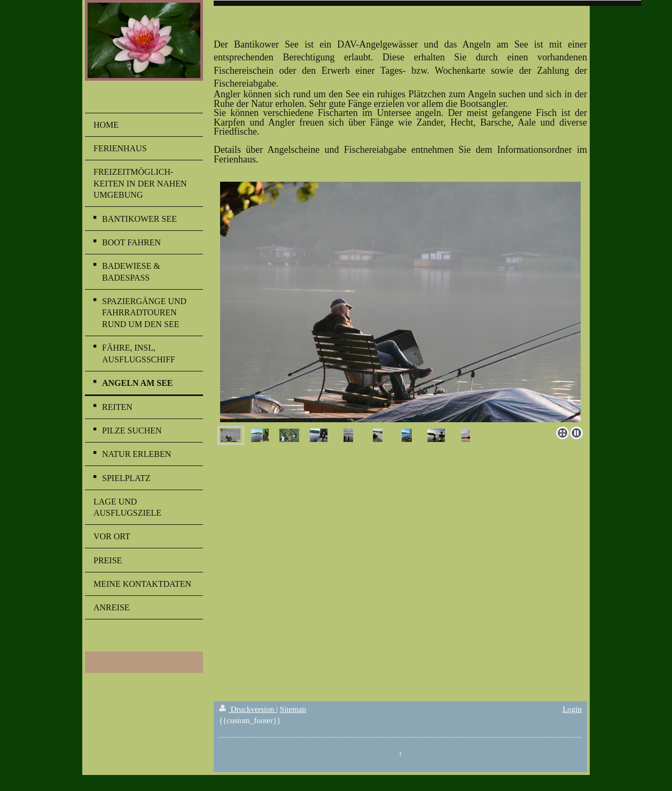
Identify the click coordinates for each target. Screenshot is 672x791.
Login (572, 709)
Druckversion (248, 709)
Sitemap (293, 709)
